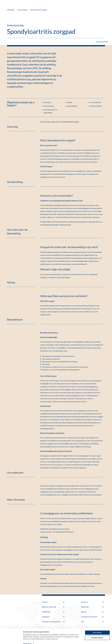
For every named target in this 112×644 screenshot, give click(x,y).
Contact (53, 602)
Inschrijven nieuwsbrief (92, 617)
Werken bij (92, 607)
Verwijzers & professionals (53, 622)
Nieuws (92, 612)
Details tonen (27, 641)
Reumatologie (22, 10)
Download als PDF (102, 42)
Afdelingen (11, 10)
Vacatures (92, 602)
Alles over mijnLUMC (53, 607)
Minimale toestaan (97, 635)
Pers (92, 622)
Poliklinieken (53, 612)
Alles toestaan (97, 629)
